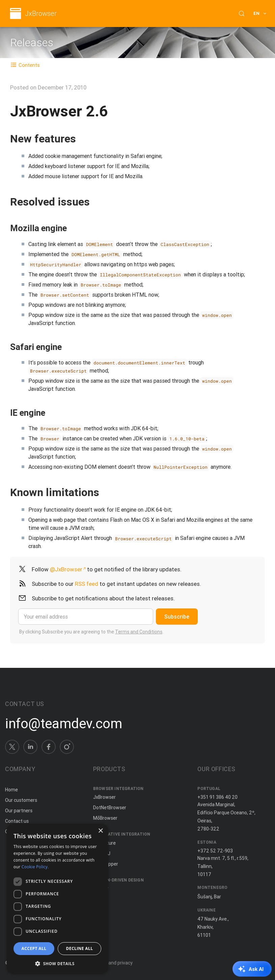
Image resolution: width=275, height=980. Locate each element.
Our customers (21, 800)
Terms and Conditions (139, 632)
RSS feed (87, 584)
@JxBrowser (66, 569)
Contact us (17, 821)
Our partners (19, 811)
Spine (99, 889)
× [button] (100, 831)
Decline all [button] (80, 948)
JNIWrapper (106, 864)
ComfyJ (102, 853)
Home (11, 790)
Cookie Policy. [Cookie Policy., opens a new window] (35, 867)
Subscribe (177, 617)
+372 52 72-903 (215, 851)
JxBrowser (41, 14)
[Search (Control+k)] (242, 13)
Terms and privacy (113, 963)
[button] (57, 963)
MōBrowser (105, 818)
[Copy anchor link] (83, 139)
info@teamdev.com (64, 724)
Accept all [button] (34, 948)
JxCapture (104, 843)
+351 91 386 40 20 (217, 797)
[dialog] (57, 899)
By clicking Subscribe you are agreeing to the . (91, 632)
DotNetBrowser (110, 808)
